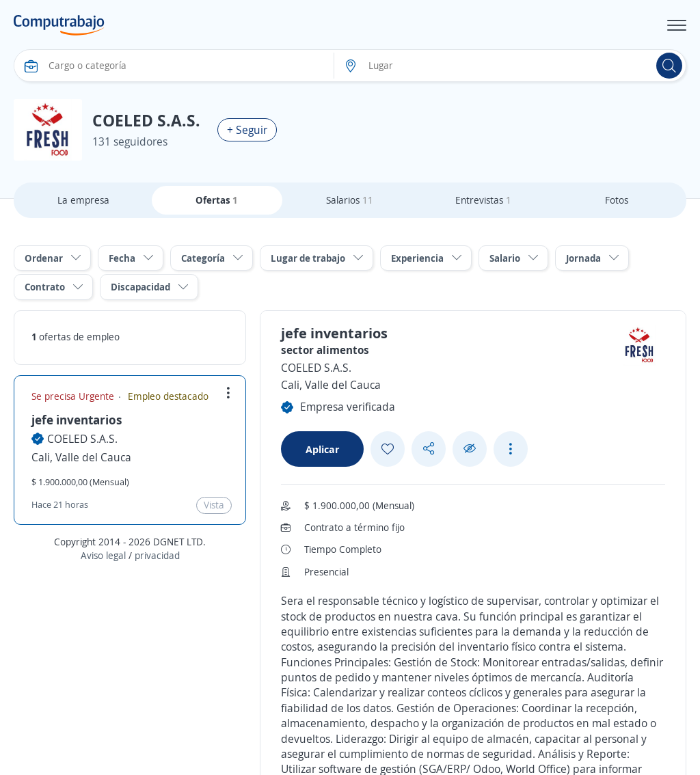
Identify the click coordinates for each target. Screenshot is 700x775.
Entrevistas (483, 200)
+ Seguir (247, 130)
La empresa (83, 200)
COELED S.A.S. (82, 439)
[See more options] (511, 449)
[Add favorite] (388, 449)
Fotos (617, 200)
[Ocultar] (470, 449)
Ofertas (217, 200)
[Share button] (429, 449)
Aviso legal (103, 555)
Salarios (350, 200)
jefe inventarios (77, 420)
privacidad (157, 555)
